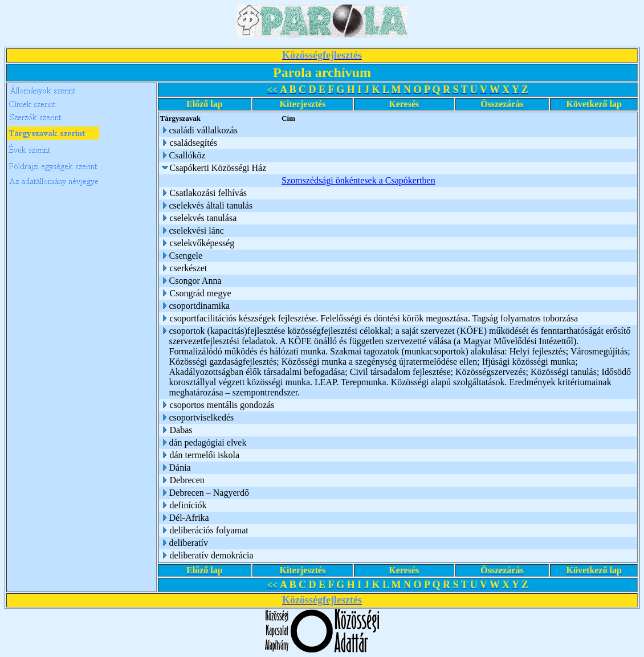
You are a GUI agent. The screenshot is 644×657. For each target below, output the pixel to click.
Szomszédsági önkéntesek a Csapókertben (358, 180)
